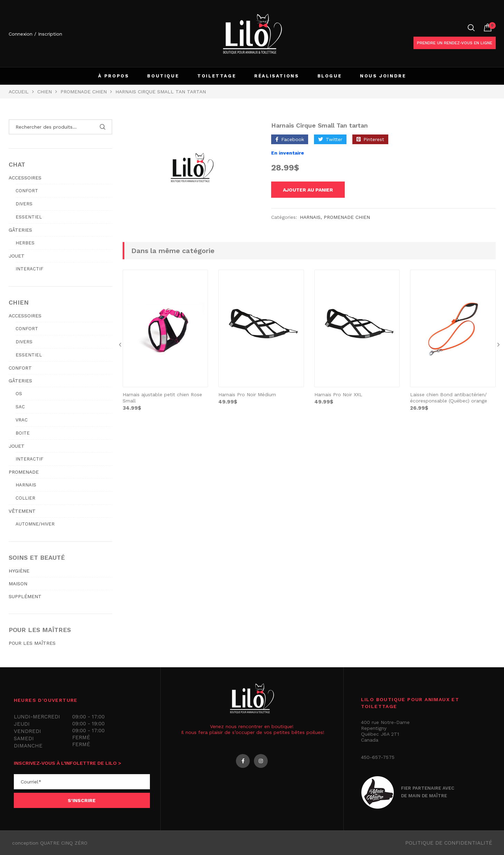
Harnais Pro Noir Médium (247, 396)
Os (19, 394)
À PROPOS (114, 76)
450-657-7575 (378, 757)
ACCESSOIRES (25, 178)
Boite (23, 433)
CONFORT (20, 368)
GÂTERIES (20, 230)
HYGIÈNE (19, 571)
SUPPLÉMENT (25, 596)
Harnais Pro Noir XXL (338, 396)
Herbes (25, 243)
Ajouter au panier (312, 190)
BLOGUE (330, 76)
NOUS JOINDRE (383, 76)
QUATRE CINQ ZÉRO (64, 843)
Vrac (22, 420)
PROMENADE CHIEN (84, 92)
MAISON (18, 584)
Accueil (19, 92)
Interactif (29, 269)
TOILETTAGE (217, 76)
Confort (27, 191)
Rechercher (103, 127)
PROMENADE (24, 472)
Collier (25, 498)
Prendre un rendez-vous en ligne (455, 43)
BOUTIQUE (163, 76)
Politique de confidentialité (449, 843)
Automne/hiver (35, 524)
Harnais (310, 218)
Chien (45, 92)
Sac (20, 407)
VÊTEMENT (22, 511)
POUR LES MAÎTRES (32, 643)
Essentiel (29, 217)
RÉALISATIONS (277, 76)
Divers (24, 204)
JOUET (17, 256)
